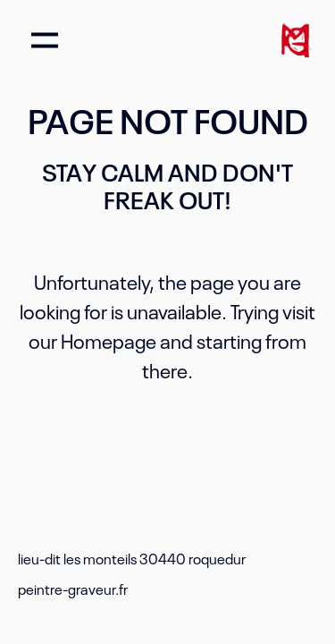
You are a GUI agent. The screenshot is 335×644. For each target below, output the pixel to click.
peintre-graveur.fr (73, 589)
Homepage (109, 340)
